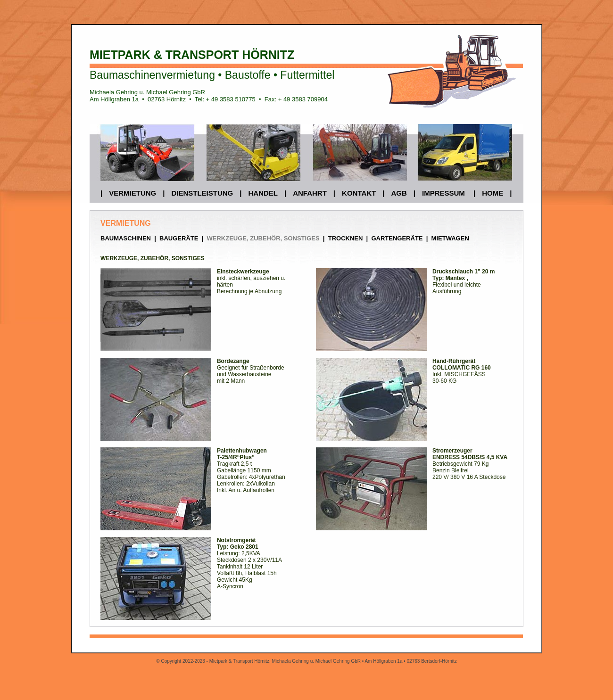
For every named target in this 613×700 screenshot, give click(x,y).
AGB (399, 193)
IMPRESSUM (443, 193)
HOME (493, 193)
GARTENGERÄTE (397, 238)
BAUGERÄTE (178, 238)
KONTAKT (359, 193)
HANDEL (263, 193)
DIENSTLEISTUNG (202, 193)
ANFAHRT (310, 193)
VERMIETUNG (133, 193)
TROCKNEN (346, 238)
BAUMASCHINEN (126, 238)
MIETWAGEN (450, 238)
